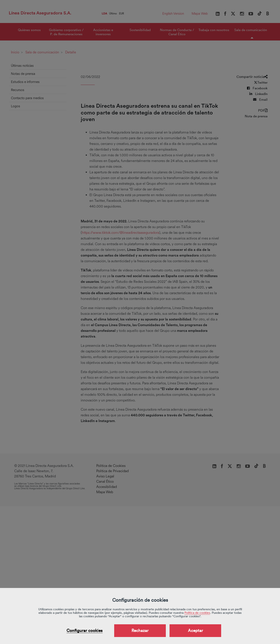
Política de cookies (197, 613)
